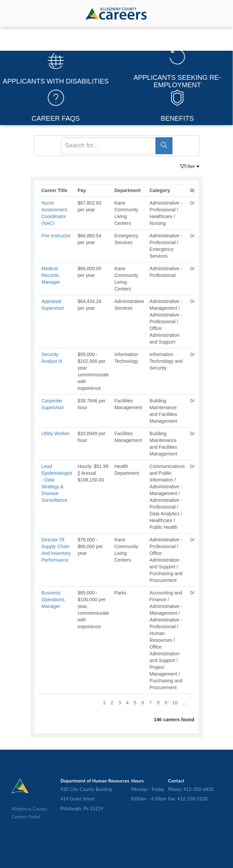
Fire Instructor (56, 236)
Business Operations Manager (53, 600)
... (185, 703)
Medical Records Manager (51, 275)
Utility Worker (56, 433)
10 (175, 703)
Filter (190, 166)
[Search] (108, 146)
